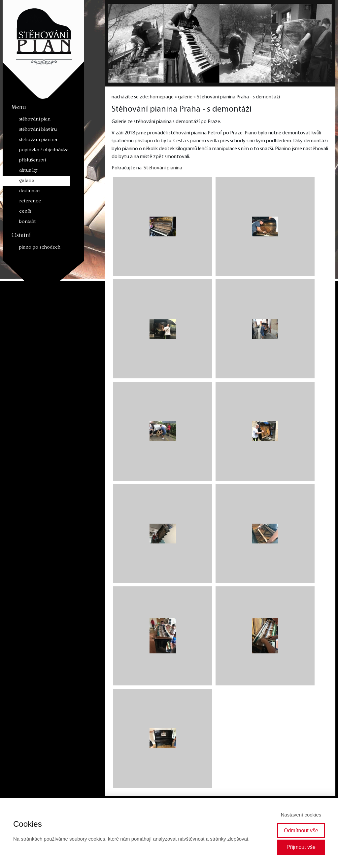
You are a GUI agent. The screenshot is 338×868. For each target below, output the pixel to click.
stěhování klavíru (38, 130)
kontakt (27, 222)
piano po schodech (40, 248)
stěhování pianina (38, 140)
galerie (27, 181)
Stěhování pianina (163, 168)
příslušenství (33, 161)
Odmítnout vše (301, 831)
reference (30, 202)
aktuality (28, 171)
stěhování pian (35, 120)
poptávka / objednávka (44, 150)
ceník (25, 212)
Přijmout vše (301, 847)
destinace (29, 191)
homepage (162, 97)
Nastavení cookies (301, 815)
